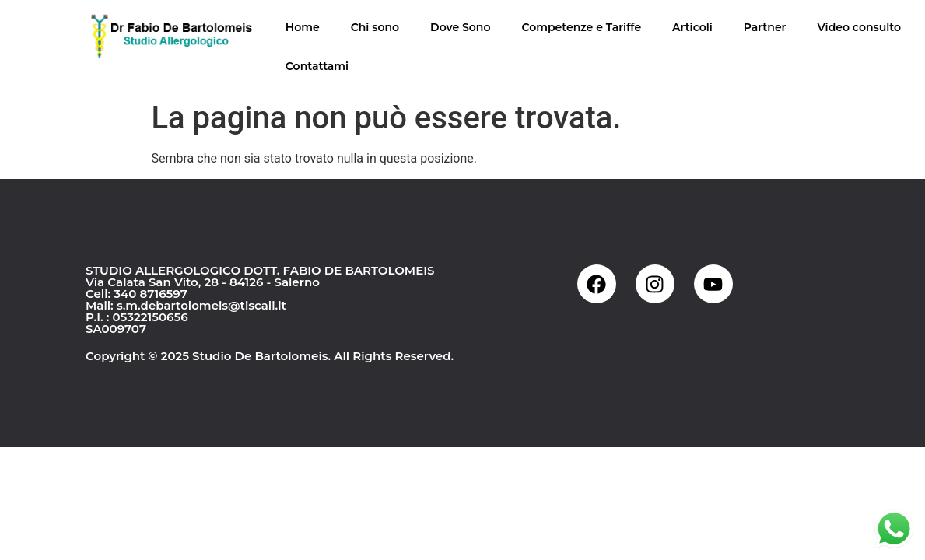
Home (303, 27)
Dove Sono (460, 27)
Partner (765, 27)
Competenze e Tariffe (581, 27)
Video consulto (860, 27)
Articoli (692, 27)
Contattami (317, 66)
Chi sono (375, 27)
